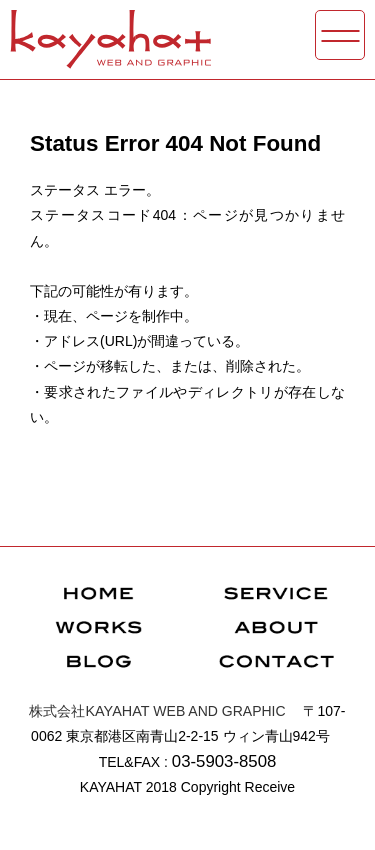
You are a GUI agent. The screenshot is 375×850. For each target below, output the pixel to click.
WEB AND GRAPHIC (157, 711)
